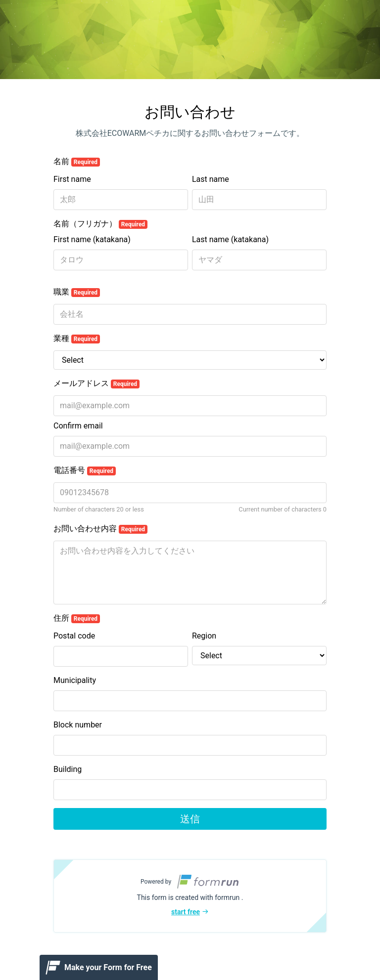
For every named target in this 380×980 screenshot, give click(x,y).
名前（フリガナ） (100, 224)
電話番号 (85, 470)
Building (68, 769)
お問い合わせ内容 (100, 529)
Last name (211, 179)
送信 (190, 819)
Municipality (75, 680)
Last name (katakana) (230, 239)
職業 (77, 292)
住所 (77, 618)
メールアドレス (96, 383)
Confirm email (78, 426)
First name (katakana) (92, 239)
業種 (77, 339)
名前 (77, 162)
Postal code (74, 636)
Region (204, 636)
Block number (78, 725)
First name (72, 179)
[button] (190, 896)
